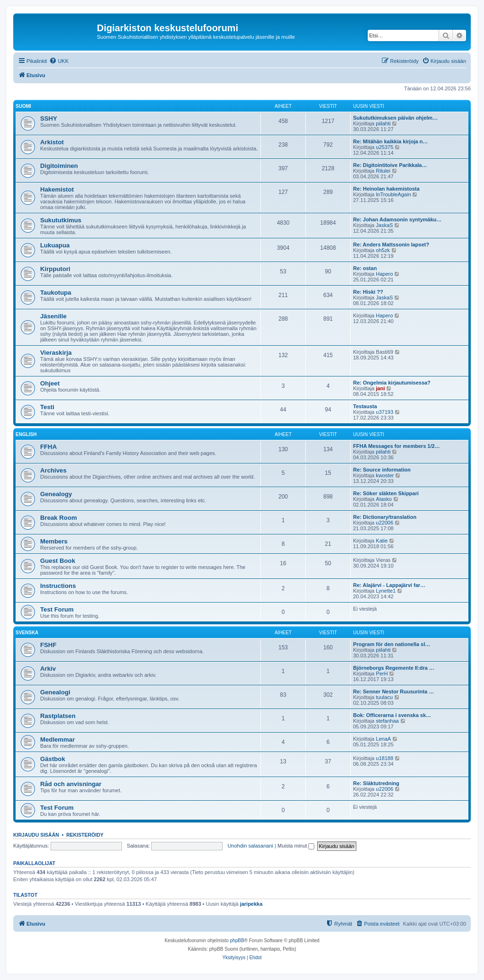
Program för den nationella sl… (392, 644)
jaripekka (251, 904)
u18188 (385, 758)
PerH (382, 674)
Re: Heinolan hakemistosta (386, 189)
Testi (47, 407)
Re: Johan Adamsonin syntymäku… (397, 219)
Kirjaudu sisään (36, 835)
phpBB (237, 941)
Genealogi (55, 692)
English (26, 434)
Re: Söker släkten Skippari (386, 493)
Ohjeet (50, 383)
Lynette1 (386, 591)
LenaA (383, 739)
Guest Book (58, 561)
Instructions (58, 586)
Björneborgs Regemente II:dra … (394, 668)
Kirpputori (55, 269)
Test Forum (57, 609)
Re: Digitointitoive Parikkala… (390, 165)
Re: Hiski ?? (368, 292)
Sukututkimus (61, 220)
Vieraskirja (56, 353)
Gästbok (53, 759)
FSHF (48, 645)
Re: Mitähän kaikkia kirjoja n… (390, 141)
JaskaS (384, 225)
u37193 (385, 412)
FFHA (48, 447)
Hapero (384, 274)
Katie (382, 541)
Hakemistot (57, 189)
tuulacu (384, 697)
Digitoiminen (59, 166)
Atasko (384, 499)
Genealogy (56, 494)
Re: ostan (365, 268)
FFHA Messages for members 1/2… (397, 446)
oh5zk (383, 250)
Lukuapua (55, 245)
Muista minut (296, 846)
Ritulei (383, 171)
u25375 (385, 147)
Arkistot (52, 142)
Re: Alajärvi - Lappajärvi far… (389, 585)
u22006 (385, 523)
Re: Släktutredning (376, 783)
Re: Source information (382, 470)
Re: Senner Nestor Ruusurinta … (393, 691)
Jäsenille (53, 316)
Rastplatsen (58, 716)
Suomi (23, 106)
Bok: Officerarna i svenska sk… (392, 715)
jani (380, 388)
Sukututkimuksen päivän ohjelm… (395, 118)
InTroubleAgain (393, 194)
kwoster (385, 475)
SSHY (49, 118)
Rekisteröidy (85, 835)
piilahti (383, 123)
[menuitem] (59, 61)
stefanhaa (387, 721)
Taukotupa (56, 293)
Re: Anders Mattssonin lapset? (391, 245)
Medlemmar (57, 739)
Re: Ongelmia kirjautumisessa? (392, 383)
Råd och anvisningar (71, 784)
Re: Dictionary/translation (385, 517)
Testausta (365, 406)
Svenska (27, 633)
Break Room (59, 518)
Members (54, 541)
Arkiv (48, 669)
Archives (53, 470)
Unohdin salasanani (250, 846)
